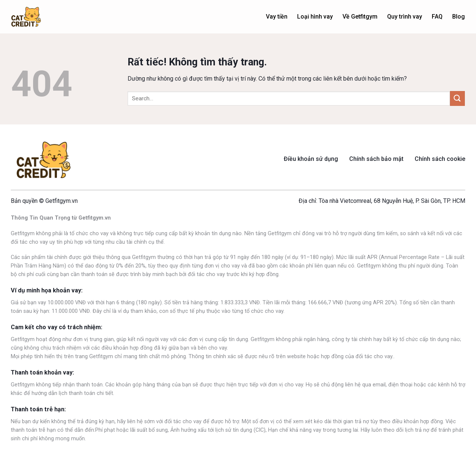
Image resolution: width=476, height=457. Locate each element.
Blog (459, 17)
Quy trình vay (405, 17)
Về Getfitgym (360, 17)
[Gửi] (457, 98)
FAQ (437, 17)
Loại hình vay (315, 17)
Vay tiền (277, 17)
